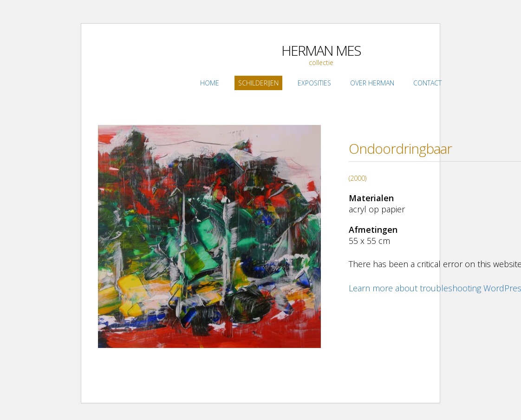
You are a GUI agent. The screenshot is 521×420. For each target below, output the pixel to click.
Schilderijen (258, 83)
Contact (427, 83)
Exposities (314, 83)
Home (210, 83)
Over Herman (372, 83)
